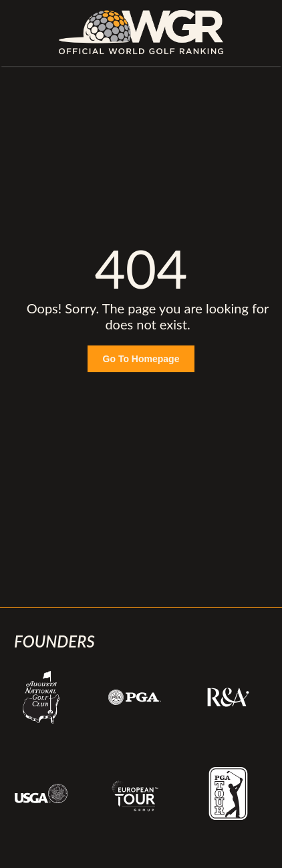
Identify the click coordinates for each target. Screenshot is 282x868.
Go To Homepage (141, 359)
